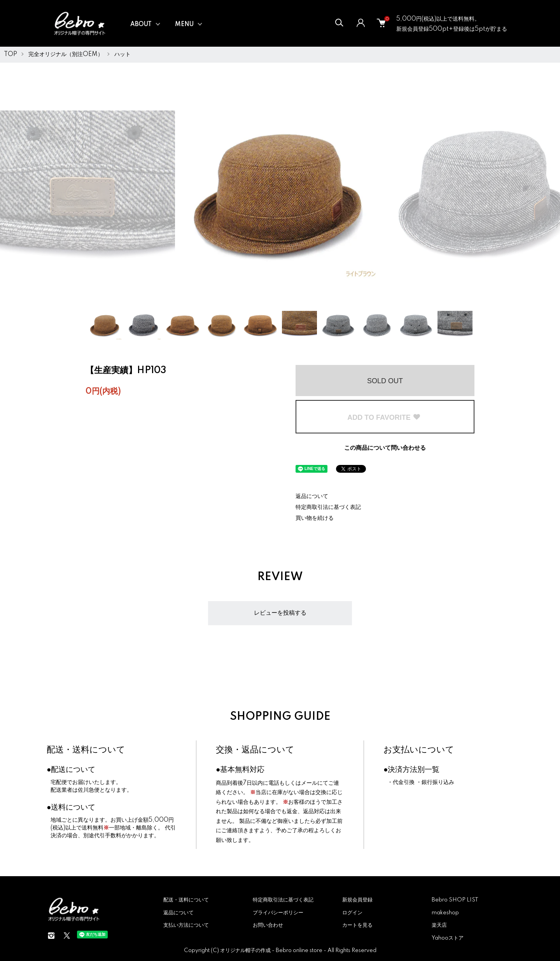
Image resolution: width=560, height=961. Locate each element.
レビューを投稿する (280, 613)
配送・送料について (86, 750)
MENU (184, 25)
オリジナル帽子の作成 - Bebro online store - (274, 950)
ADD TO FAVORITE (384, 417)
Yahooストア (448, 938)
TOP (10, 54)
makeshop (445, 913)
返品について (312, 496)
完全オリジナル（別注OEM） (66, 54)
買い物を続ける (315, 518)
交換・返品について (255, 750)
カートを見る (357, 925)
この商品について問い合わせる (385, 448)
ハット (122, 54)
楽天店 (439, 925)
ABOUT (141, 25)
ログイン (352, 913)
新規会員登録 (357, 900)
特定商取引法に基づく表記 (328, 507)
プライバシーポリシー (278, 913)
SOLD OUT (385, 381)
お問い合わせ (268, 925)
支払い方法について (186, 925)
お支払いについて (419, 750)
